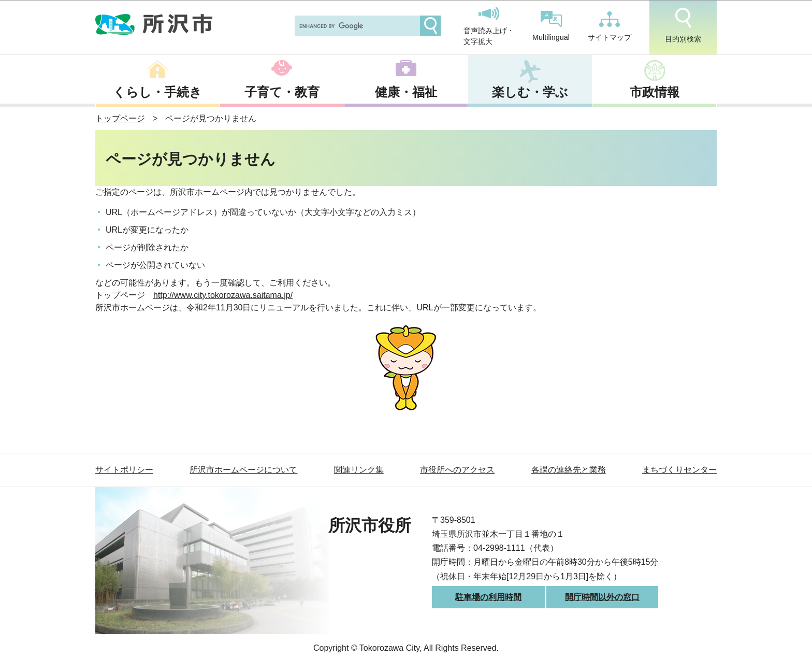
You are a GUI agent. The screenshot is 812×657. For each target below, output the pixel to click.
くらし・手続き (157, 92)
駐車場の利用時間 (488, 597)
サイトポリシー (124, 470)
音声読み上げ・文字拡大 (489, 26)
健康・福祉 (406, 92)
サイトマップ (610, 26)
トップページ (120, 118)
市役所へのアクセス (457, 470)
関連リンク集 (359, 470)
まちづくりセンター (679, 470)
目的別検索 (683, 25)
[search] (356, 26)
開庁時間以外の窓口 (602, 597)
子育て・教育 (282, 92)
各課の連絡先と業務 (569, 470)
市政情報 (655, 92)
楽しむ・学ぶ (530, 92)
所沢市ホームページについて (243, 470)
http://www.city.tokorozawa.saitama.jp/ (223, 295)
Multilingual (551, 26)
